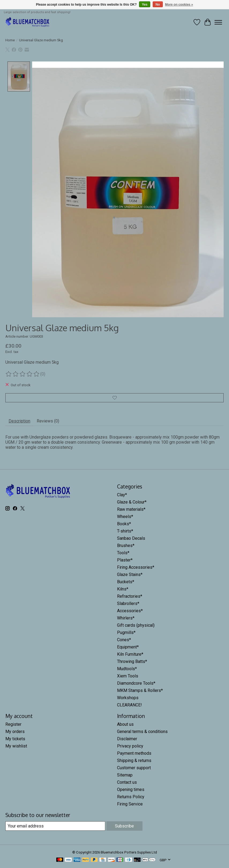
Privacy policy (130, 746)
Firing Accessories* (136, 567)
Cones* (124, 640)
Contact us (127, 782)
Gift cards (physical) (136, 625)
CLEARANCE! (129, 705)
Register (13, 724)
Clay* (122, 495)
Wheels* (125, 517)
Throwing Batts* (132, 661)
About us (125, 724)
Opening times (131, 789)
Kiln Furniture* (130, 654)
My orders (15, 732)
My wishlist (16, 746)
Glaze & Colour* (132, 502)
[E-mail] (55, 826)
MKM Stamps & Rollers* (140, 690)
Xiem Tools (128, 676)
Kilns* (123, 589)
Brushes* (126, 546)
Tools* (123, 553)
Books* (124, 524)
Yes (145, 5)
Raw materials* (131, 509)
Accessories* (130, 611)
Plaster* (125, 560)
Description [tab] (19, 421)
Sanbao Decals (131, 538)
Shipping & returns (134, 761)
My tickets (15, 739)
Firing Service (130, 804)
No (158, 5)
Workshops (128, 698)
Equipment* (128, 647)
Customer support (134, 768)
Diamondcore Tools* (136, 683)
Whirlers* (126, 618)
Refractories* (130, 596)
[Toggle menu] (218, 22)
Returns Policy (131, 797)
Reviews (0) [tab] (48, 421)
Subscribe (124, 826)
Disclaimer (127, 739)
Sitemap (125, 775)
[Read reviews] (23, 374)
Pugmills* (126, 632)
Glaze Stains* (130, 575)
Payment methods (134, 753)
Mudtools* (127, 669)
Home (10, 40)
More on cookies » (179, 5)
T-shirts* (125, 531)
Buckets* (126, 582)
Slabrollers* (128, 603)
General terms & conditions (142, 732)
